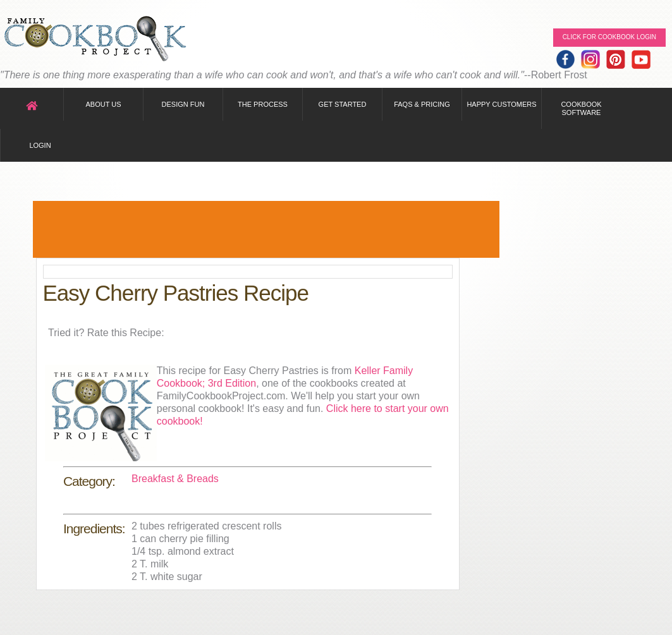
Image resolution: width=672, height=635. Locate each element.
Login (40, 145)
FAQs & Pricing (422, 104)
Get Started (343, 104)
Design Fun (183, 104)
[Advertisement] (266, 229)
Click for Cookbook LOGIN (609, 37)
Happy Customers (501, 104)
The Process (263, 104)
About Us (103, 104)
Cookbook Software (581, 108)
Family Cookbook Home (95, 39)
